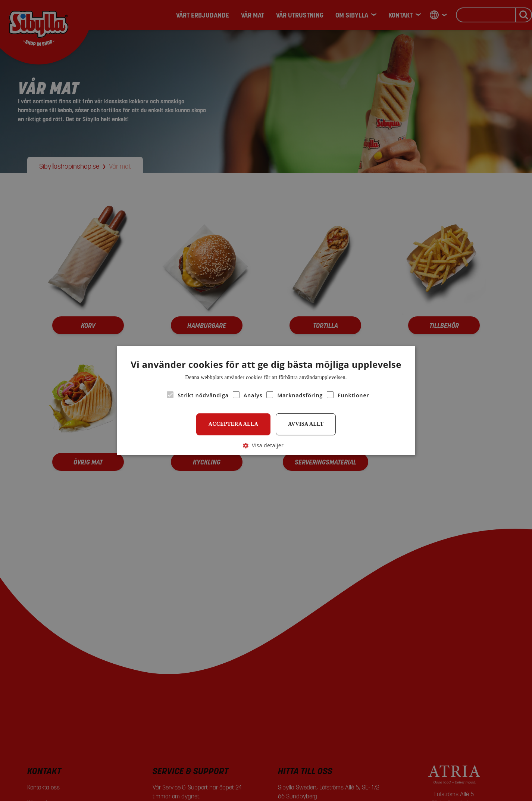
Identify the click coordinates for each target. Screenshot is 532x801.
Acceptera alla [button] (234, 424)
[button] (266, 445)
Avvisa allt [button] (306, 424)
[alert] (266, 400)
